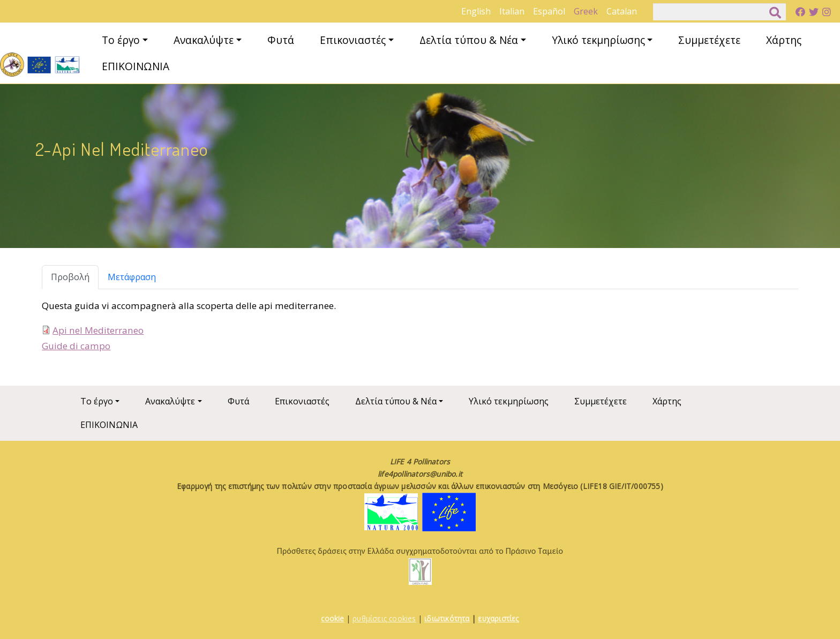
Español (549, 11)
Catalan (622, 11)
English (476, 11)
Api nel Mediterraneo (98, 330)
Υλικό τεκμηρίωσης (598, 40)
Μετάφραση (132, 277)
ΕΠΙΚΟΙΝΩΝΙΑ (136, 66)
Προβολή (70, 277)
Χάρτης (784, 40)
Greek (586, 11)
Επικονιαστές (353, 40)
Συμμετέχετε (709, 40)
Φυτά (281, 40)
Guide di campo (76, 346)
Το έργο (121, 40)
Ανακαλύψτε (204, 40)
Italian (512, 11)
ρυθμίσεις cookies (384, 618)
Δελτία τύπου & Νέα (469, 40)
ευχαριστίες (498, 618)
